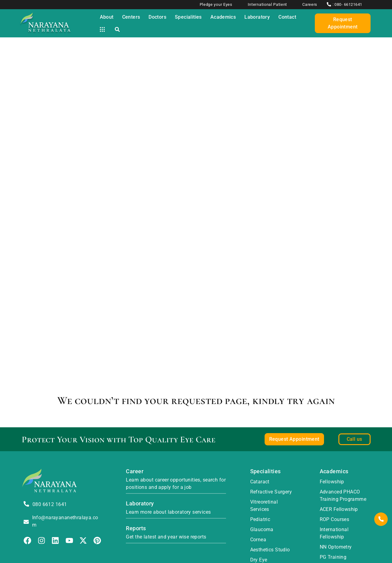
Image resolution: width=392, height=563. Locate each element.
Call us (354, 439)
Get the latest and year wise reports (166, 537)
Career (135, 471)
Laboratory (140, 503)
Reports (136, 528)
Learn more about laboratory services (168, 512)
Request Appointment (343, 23)
